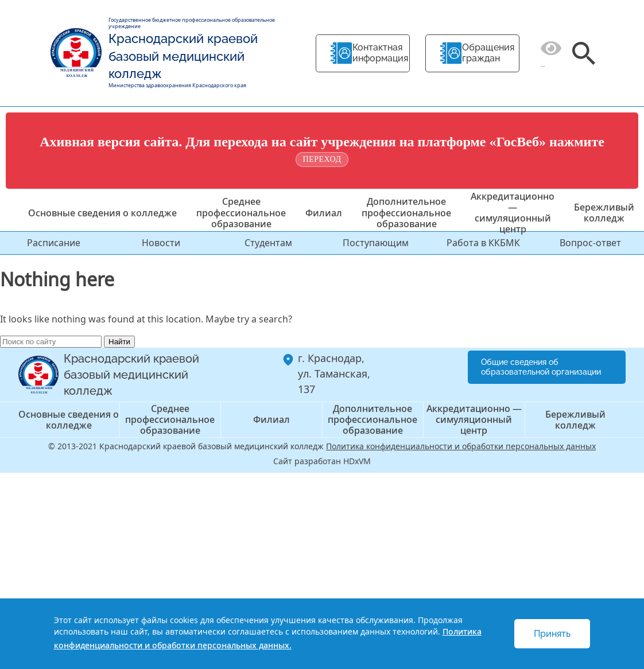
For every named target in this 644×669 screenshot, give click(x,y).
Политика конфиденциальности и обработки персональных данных (461, 446)
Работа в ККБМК (483, 243)
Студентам (268, 243)
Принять (552, 634)
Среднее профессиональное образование (241, 212)
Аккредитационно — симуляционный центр (513, 213)
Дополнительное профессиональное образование (406, 212)
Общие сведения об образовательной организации (541, 367)
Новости (161, 243)
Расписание (54, 243)
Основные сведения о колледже (102, 213)
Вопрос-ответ (590, 243)
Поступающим (376, 243)
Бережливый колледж (604, 213)
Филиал (324, 213)
